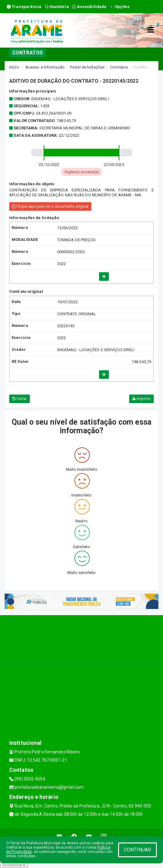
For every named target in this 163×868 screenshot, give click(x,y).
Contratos (119, 67)
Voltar (20, 399)
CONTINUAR (137, 850)
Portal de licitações (87, 67)
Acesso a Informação (45, 67)
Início (14, 67)
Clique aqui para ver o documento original (50, 206)
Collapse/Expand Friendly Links (14, 865)
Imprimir (141, 399)
